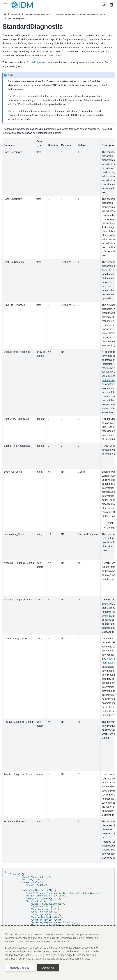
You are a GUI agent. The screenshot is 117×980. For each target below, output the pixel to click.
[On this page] (112, 5)
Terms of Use (82, 964)
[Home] (5, 14)
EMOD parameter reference (37, 14)
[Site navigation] (5, 5)
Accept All (48, 973)
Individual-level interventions (93, 14)
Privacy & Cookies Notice (37, 964)
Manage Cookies (19, 973)
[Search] (104, 5)
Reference (16, 14)
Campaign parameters (65, 14)
